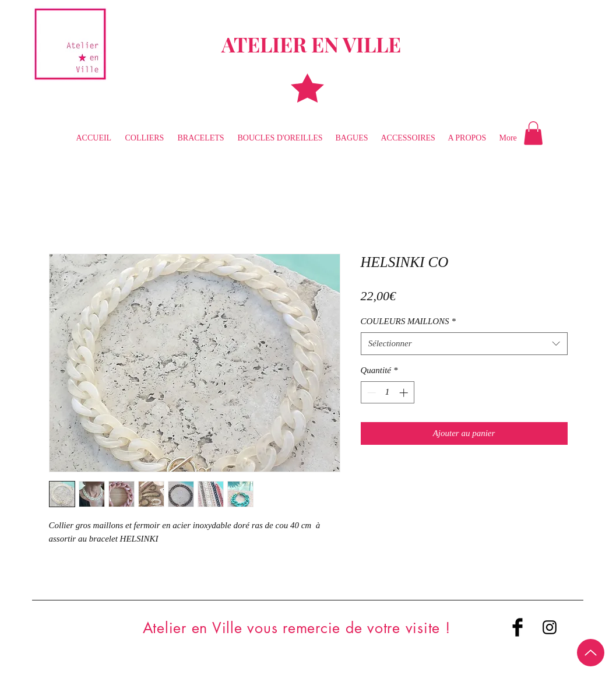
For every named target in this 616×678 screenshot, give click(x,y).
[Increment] (405, 393)
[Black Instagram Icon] (550, 627)
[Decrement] (370, 393)
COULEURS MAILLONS (409, 321)
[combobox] (464, 344)
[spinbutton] (387, 393)
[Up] (591, 653)
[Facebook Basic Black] (518, 627)
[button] (533, 133)
